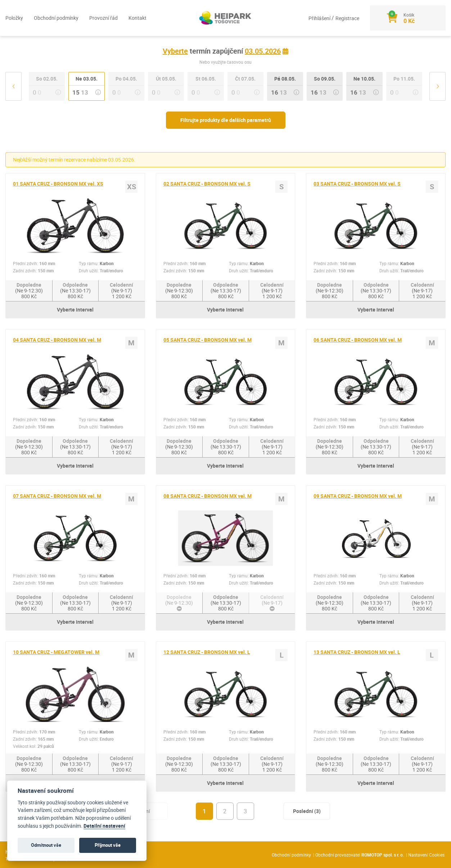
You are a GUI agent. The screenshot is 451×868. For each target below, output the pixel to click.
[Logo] (226, 18)
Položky (14, 18)
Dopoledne (29, 290)
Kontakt (137, 18)
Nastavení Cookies (426, 855)
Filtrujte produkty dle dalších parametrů (226, 120)
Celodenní (121, 290)
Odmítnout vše (46, 845)
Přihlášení (320, 18)
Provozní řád (103, 18)
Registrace (347, 18)
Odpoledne (75, 290)
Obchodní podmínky (56, 18)
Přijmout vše (108, 845)
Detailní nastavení (104, 826)
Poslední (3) (307, 811)
